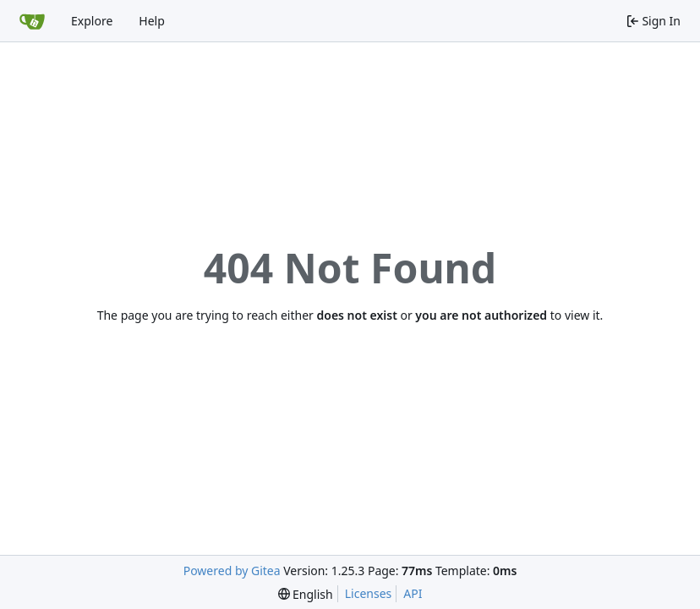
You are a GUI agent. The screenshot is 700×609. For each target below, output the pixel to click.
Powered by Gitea (232, 571)
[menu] (306, 594)
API (413, 593)
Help (152, 21)
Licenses (369, 593)
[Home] (32, 21)
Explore (92, 21)
